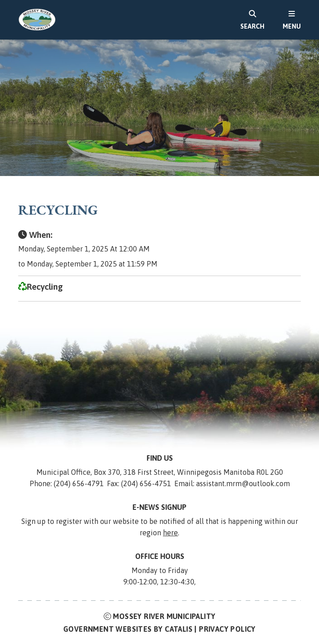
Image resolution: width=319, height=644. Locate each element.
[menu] (292, 20)
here (170, 533)
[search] (252, 20)
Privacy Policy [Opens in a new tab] (227, 629)
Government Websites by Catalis (128, 629)
